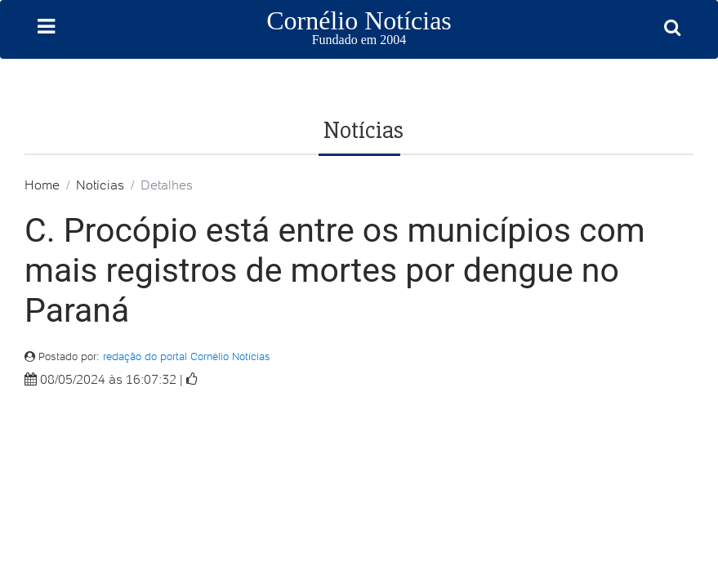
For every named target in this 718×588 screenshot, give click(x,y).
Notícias (100, 185)
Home (42, 185)
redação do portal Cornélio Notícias (187, 356)
